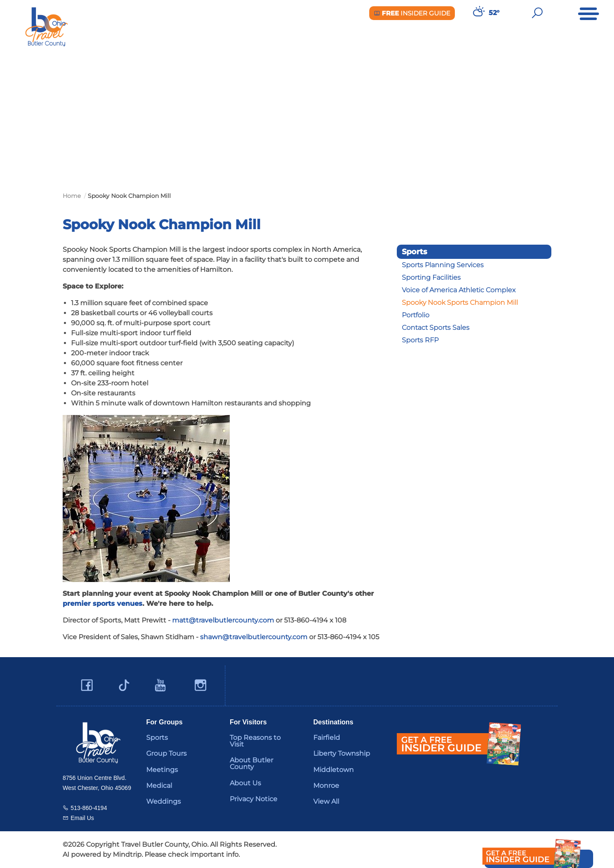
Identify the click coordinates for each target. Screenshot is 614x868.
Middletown (334, 770)
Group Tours (166, 753)
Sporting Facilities (431, 277)
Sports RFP (420, 340)
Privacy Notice (254, 799)
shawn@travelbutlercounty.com (254, 637)
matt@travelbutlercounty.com (223, 620)
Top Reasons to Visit (255, 741)
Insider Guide (412, 13)
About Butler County (251, 763)
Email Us (82, 818)
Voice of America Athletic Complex (459, 290)
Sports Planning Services (443, 265)
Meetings (162, 770)
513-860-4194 (89, 808)
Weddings (164, 801)
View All (326, 801)
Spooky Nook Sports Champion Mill (460, 302)
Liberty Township (342, 753)
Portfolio (416, 315)
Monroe (326, 786)
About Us (245, 783)
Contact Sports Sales (436, 328)
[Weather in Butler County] (478, 13)
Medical (159, 786)
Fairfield (327, 738)
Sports (157, 738)
